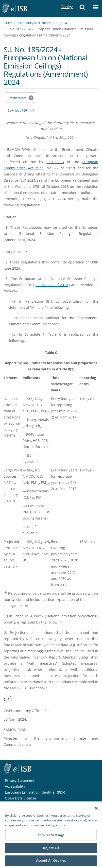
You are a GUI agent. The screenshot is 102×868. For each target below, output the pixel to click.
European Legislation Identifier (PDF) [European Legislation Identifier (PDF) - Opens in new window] (35, 792)
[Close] (96, 810)
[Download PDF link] (20, 110)
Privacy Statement (20, 780)
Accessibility (15, 786)
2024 (63, 23)
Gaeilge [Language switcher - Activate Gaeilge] (67, 2)
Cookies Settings (51, 837)
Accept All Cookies (51, 862)
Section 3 (55, 162)
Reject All (51, 850)
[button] (83, 9)
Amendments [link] (17, 98)
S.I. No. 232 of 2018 (52, 285)
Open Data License (20, 798)
